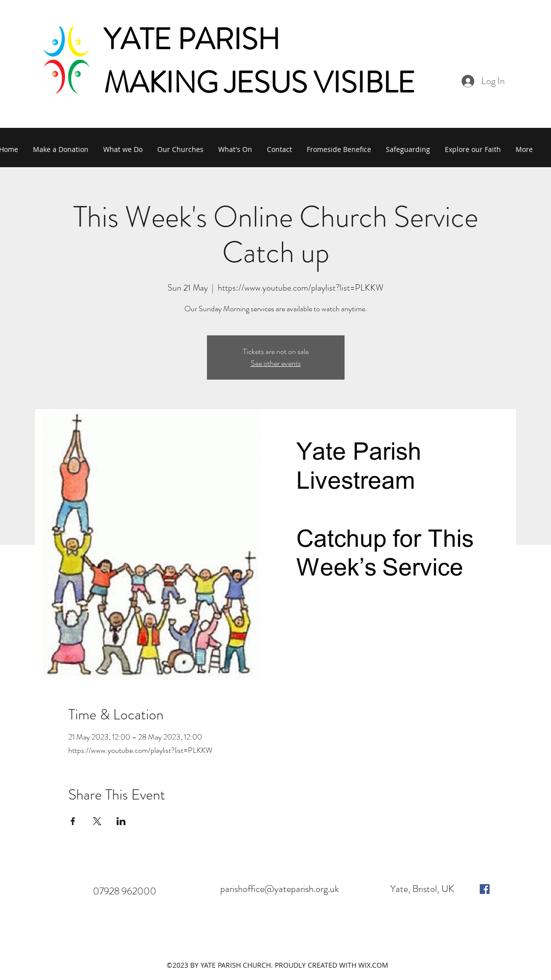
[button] (123, 149)
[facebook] (485, 889)
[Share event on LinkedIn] (121, 821)
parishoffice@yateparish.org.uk (280, 889)
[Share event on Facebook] (73, 821)
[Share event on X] (97, 821)
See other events (276, 363)
